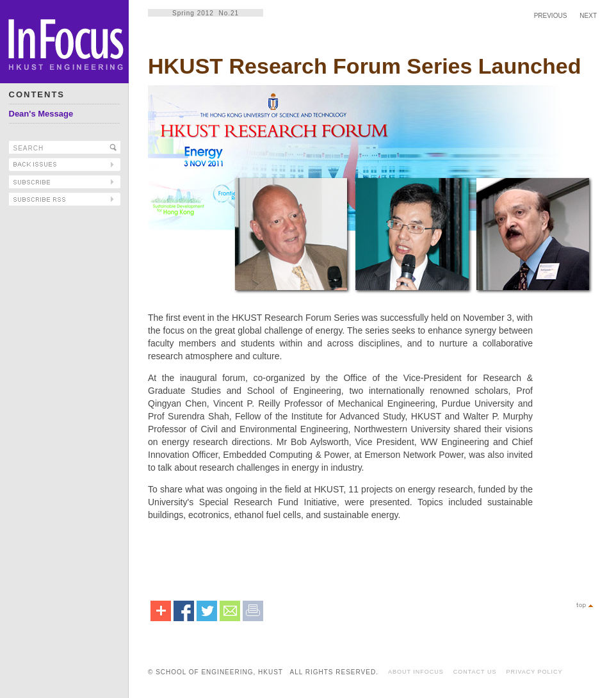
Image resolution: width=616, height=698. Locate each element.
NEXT (588, 16)
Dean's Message (41, 114)
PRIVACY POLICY (534, 672)
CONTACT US (475, 672)
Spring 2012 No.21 (206, 13)
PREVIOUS (551, 16)
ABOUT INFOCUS (416, 672)
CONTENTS (37, 94)
